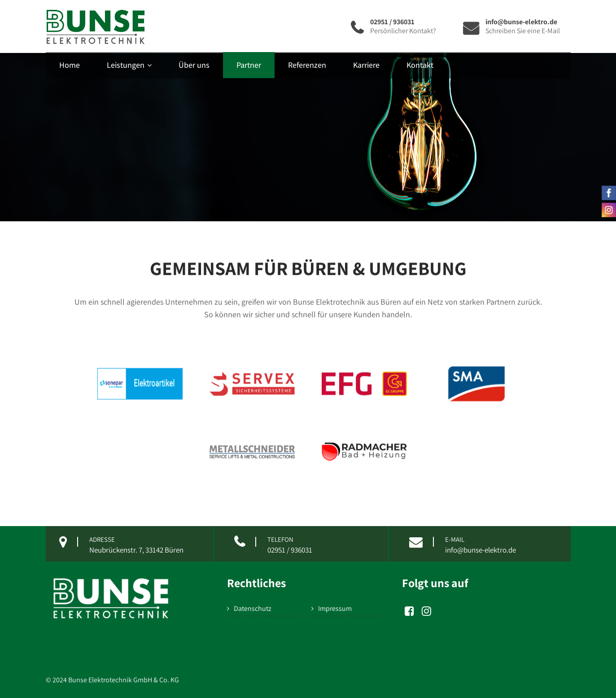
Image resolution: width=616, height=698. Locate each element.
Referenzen (307, 65)
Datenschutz (253, 608)
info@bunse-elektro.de (481, 550)
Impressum (335, 608)
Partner (249, 65)
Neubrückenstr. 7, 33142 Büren (136, 550)
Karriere (366, 65)
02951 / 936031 (290, 550)
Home (70, 65)
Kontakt (420, 65)
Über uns (194, 65)
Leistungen (129, 65)
